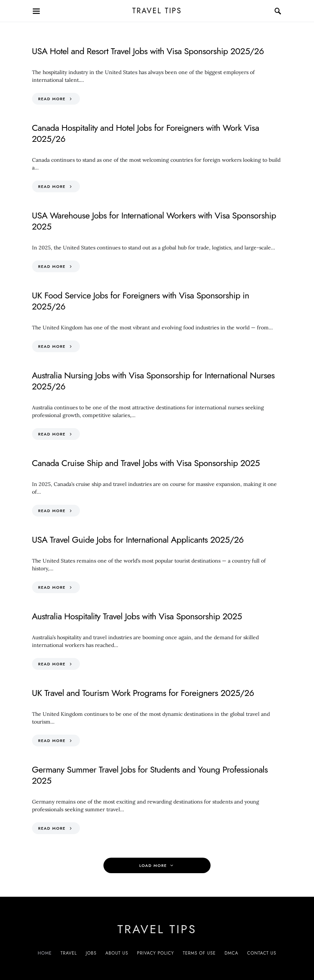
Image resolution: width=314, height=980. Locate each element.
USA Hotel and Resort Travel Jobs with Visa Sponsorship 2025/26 (148, 51)
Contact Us (262, 953)
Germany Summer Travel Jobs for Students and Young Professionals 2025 (150, 775)
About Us (117, 953)
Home (45, 953)
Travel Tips (157, 11)
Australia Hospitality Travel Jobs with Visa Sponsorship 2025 (137, 616)
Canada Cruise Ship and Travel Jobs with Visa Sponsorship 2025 (146, 463)
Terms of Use (199, 953)
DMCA (231, 953)
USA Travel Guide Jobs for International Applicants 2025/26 (138, 540)
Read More (52, 99)
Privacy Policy (155, 953)
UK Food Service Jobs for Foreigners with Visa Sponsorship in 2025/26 (141, 301)
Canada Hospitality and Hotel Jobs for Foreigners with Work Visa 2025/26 (146, 133)
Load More (153, 865)
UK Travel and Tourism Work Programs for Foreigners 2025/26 (143, 693)
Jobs (91, 953)
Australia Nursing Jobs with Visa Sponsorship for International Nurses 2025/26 (154, 381)
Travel (69, 953)
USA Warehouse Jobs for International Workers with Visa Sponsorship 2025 (154, 221)
